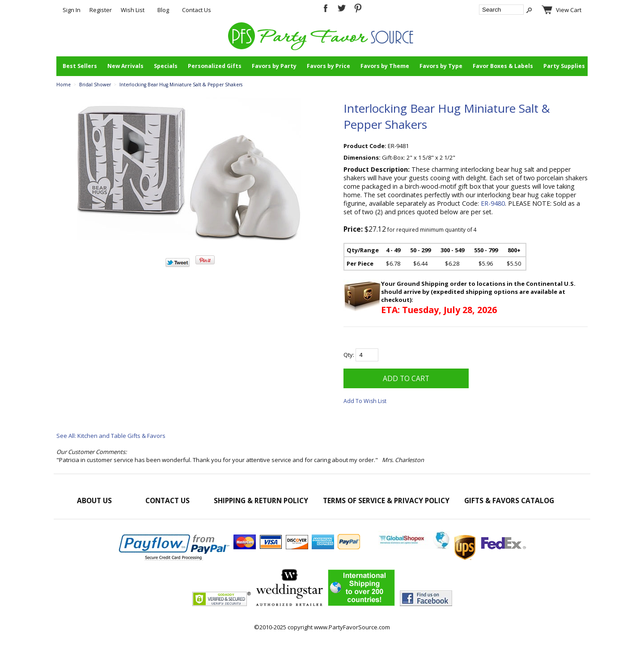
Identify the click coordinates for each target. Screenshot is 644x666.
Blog (163, 10)
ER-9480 (493, 203)
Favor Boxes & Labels (503, 66)
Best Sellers (80, 66)
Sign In (72, 10)
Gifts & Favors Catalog (509, 501)
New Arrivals (125, 66)
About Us (94, 501)
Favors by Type (441, 66)
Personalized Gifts (215, 66)
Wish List (133, 10)
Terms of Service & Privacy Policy (386, 501)
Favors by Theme (385, 66)
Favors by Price (328, 66)
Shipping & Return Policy (261, 501)
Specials (166, 66)
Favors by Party (274, 66)
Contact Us (197, 10)
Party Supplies (564, 66)
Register (101, 10)
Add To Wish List (365, 401)
